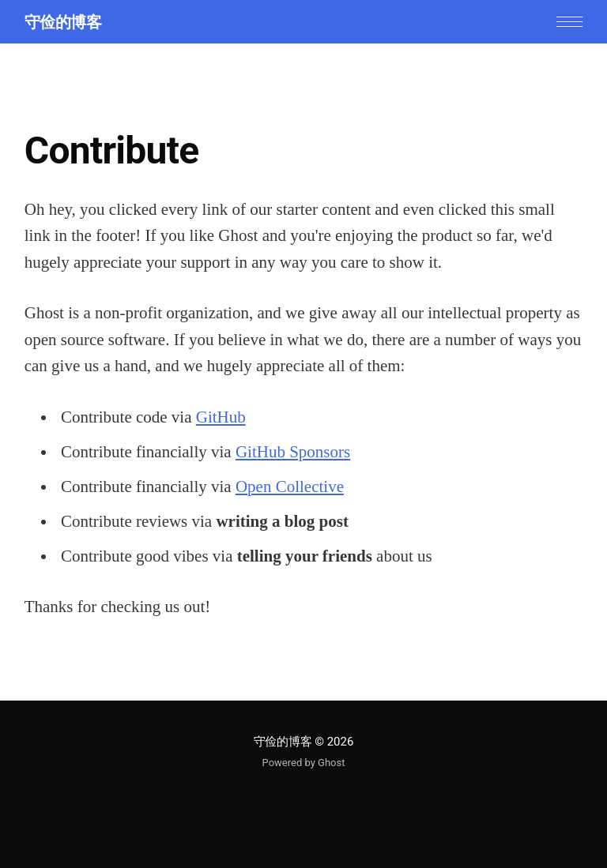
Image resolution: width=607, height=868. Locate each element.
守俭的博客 (63, 22)
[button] (569, 22)
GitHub (221, 417)
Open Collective (290, 487)
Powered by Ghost (304, 763)
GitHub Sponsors (293, 452)
